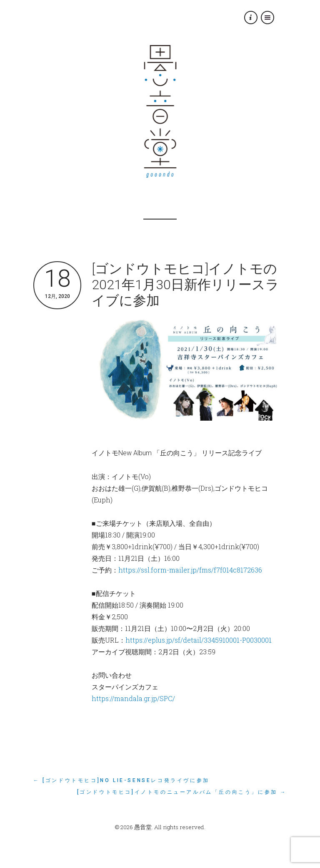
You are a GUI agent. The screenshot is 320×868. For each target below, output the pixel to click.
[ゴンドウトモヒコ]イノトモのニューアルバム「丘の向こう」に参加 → (182, 792)
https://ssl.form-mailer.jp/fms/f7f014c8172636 (190, 570)
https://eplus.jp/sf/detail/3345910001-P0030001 (199, 640)
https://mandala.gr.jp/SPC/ (133, 698)
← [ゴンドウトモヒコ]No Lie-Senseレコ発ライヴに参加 (121, 780)
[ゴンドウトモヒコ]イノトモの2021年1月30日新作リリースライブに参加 (185, 285)
